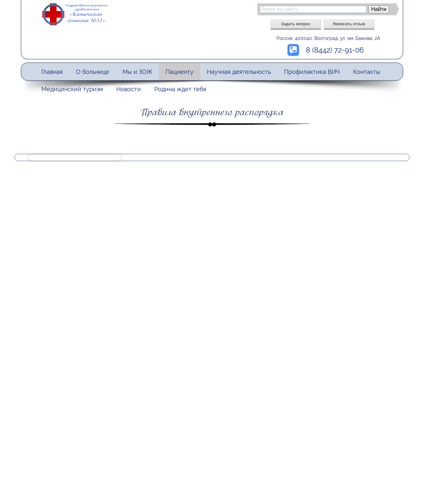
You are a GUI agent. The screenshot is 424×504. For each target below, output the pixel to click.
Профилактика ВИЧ (312, 72)
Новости (129, 89)
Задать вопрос (296, 24)
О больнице (93, 72)
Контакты (367, 72)
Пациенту (180, 72)
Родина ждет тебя (180, 89)
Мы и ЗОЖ (137, 72)
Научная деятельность (239, 72)
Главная (52, 72)
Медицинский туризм (72, 89)
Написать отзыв (349, 24)
